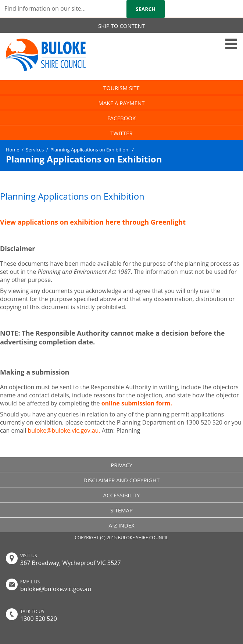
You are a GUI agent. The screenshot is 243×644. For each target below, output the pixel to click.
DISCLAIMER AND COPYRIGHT (121, 480)
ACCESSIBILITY (122, 495)
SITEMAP (121, 510)
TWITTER (121, 133)
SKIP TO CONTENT (121, 26)
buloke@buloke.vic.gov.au (56, 589)
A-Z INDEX (121, 525)
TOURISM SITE (121, 88)
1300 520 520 (39, 619)
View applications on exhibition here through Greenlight (93, 222)
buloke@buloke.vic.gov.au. (64, 430)
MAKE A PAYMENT (121, 103)
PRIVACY (121, 465)
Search (146, 9)
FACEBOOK (121, 118)
